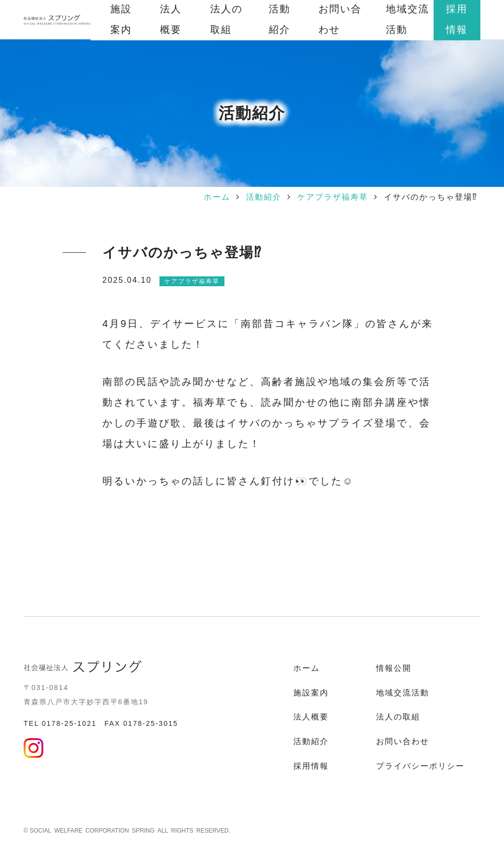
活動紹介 (264, 197)
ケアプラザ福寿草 (333, 197)
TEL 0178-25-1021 (60, 723)
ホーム (217, 197)
